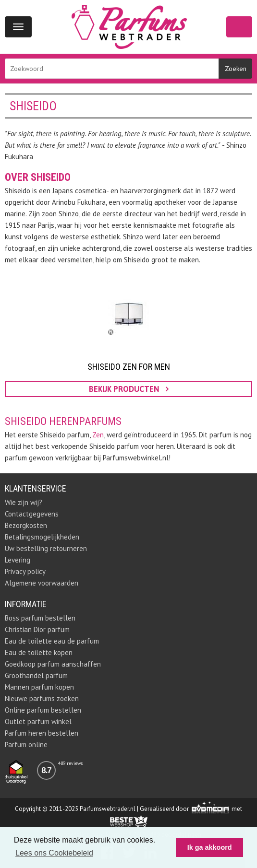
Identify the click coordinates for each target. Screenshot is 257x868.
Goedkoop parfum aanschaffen (53, 664)
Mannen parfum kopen (39, 687)
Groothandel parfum (36, 675)
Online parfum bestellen (43, 710)
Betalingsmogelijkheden (42, 537)
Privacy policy (25, 571)
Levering (18, 560)
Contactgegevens (32, 514)
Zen (98, 435)
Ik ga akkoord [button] (210, 847)
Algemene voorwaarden (42, 583)
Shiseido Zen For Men (129, 367)
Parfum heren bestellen (42, 733)
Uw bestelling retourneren (46, 548)
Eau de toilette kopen (39, 652)
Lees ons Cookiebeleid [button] (54, 853)
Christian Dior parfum (37, 629)
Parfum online (26, 745)
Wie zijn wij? (24, 502)
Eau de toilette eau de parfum (52, 641)
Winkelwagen (239, 27)
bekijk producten (129, 389)
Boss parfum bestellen (40, 618)
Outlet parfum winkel (38, 721)
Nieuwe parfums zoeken (42, 698)
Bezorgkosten (26, 525)
